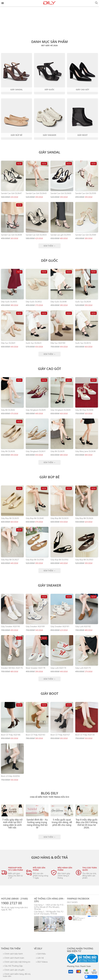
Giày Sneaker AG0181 (60, 626)
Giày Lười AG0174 (58, 668)
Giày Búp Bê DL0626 (84, 518)
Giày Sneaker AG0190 (10, 626)
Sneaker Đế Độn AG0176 (12, 668)
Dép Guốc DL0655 (9, 302)
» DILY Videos (42, 962)
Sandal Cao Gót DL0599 (86, 193)
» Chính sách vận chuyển (14, 970)
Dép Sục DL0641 (8, 343)
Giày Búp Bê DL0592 (59, 560)
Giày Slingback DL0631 (36, 451)
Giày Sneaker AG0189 (35, 626)
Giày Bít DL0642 (8, 410)
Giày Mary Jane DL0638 (85, 451)
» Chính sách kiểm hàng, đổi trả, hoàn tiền (17, 975)
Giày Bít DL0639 (57, 451)
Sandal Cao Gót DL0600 (61, 193)
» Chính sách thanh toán (14, 958)
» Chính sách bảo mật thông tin (17, 962)
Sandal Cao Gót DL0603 (36, 235)
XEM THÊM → (50, 246)
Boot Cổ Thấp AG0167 (60, 735)
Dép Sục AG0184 (58, 343)
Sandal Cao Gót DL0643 (36, 193)
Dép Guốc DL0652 (34, 302)
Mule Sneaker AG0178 (36, 668)
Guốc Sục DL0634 (83, 302)
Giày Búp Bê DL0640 (35, 518)
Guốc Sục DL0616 (83, 343)
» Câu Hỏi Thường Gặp (13, 966)
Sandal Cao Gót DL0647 (11, 193)
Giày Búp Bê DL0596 (35, 560)
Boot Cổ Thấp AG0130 (85, 735)
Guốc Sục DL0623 (34, 343)
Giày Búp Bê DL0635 (10, 518)
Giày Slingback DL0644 (61, 410)
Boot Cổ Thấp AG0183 (35, 735)
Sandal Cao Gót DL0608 (11, 235)
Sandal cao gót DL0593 (61, 235)
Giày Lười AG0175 (83, 668)
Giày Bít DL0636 (8, 451)
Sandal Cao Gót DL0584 (86, 235)
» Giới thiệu (41, 954)
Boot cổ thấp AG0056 (10, 776)
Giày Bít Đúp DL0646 (84, 410)
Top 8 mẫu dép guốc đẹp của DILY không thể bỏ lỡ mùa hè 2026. (87, 824)
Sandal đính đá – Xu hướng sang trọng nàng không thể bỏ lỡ (37, 824)
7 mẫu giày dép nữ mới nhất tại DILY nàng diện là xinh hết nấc (12, 824)
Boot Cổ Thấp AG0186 (11, 735)
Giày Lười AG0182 (83, 626)
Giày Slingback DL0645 (36, 410)
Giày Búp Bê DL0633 (59, 518)
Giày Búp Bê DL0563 (84, 560)
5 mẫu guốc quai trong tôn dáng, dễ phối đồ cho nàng (62, 822)
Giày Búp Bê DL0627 (10, 560)
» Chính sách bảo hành (13, 954)
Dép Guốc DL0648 (59, 302)
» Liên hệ (40, 958)
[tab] (49, 30)
